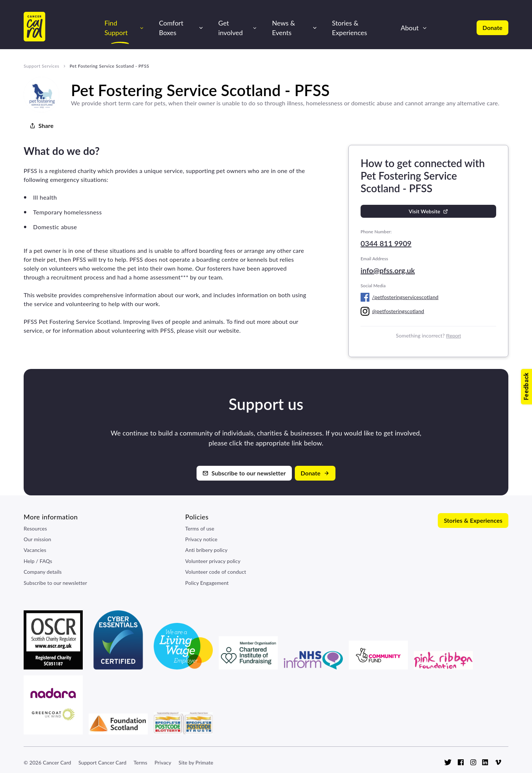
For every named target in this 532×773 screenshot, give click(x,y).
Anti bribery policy (206, 550)
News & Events (283, 28)
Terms (140, 762)
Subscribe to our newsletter (55, 583)
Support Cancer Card (102, 762)
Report (453, 336)
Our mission (37, 539)
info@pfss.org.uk (388, 270)
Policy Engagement (207, 583)
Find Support (116, 28)
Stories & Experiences (350, 28)
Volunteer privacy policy (213, 561)
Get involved (231, 28)
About (410, 28)
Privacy (163, 762)
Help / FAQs (38, 561)
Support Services (41, 66)
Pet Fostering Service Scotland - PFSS (109, 66)
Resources (35, 528)
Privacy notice (201, 539)
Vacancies (35, 550)
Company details (43, 572)
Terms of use (200, 528)
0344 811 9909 (386, 243)
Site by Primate (196, 762)
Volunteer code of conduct (216, 572)
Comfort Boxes (171, 28)
